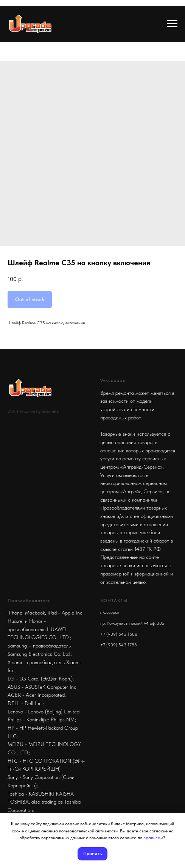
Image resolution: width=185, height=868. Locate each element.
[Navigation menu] (172, 24)
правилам (153, 838)
